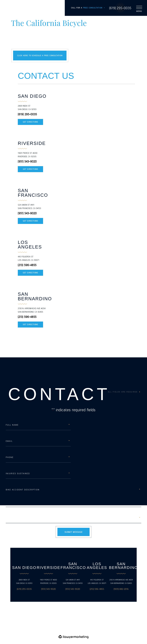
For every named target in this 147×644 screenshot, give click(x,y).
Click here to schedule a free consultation (40, 56)
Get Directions (30, 122)
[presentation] (23, 518)
